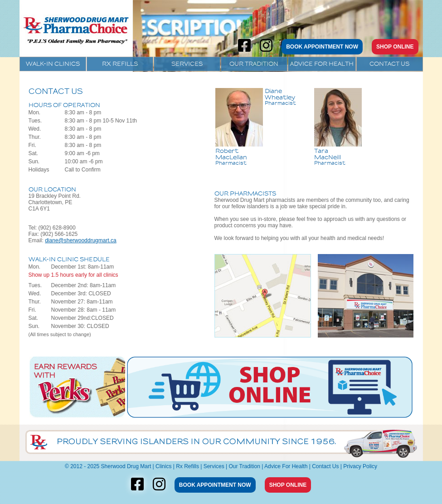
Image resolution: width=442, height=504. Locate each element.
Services (187, 64)
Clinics (163, 466)
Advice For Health (322, 64)
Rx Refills (120, 64)
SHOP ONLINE (395, 47)
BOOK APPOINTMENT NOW (322, 47)
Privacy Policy (360, 466)
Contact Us (389, 64)
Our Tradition (254, 64)
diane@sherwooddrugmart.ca (81, 240)
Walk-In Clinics (53, 64)
